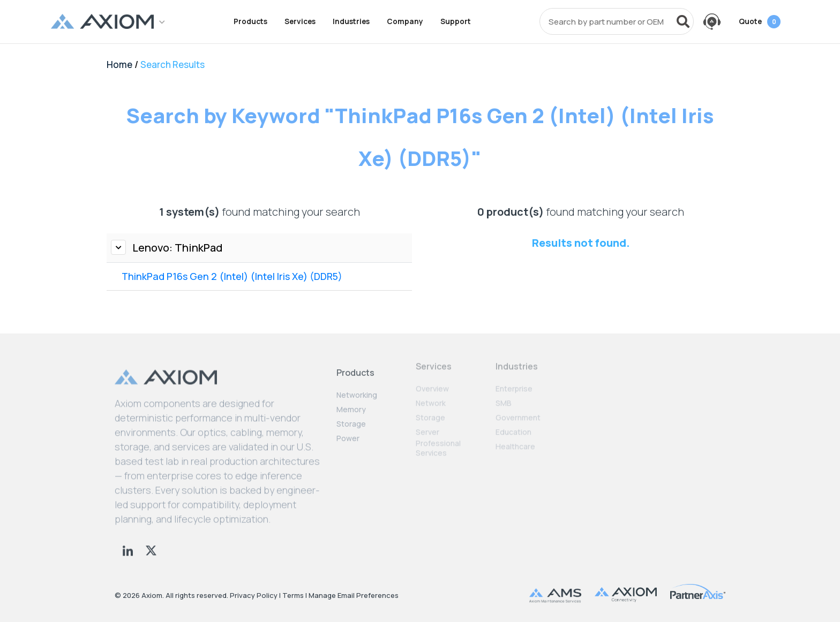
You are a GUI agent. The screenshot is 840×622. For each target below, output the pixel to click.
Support (456, 21)
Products (250, 21)
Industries (351, 21)
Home (119, 65)
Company (405, 21)
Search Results (172, 65)
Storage (351, 418)
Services (300, 21)
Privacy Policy (254, 595)
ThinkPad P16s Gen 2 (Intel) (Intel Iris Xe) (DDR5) (232, 276)
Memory (351, 403)
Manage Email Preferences (354, 595)
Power (348, 432)
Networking (357, 389)
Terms (293, 595)
